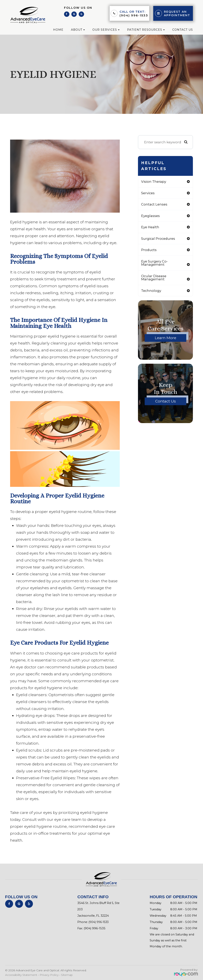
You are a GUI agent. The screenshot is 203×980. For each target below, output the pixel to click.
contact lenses (155, 205)
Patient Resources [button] (146, 30)
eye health (150, 228)
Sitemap (67, 975)
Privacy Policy (49, 975)
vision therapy (154, 182)
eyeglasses (151, 216)
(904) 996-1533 (134, 15)
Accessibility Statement (21, 975)
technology (151, 292)
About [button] (78, 30)
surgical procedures (159, 239)
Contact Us (183, 30)
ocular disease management (154, 279)
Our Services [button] (106, 30)
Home (58, 30)
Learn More (166, 339)
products (149, 251)
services (148, 193)
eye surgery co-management (155, 264)
